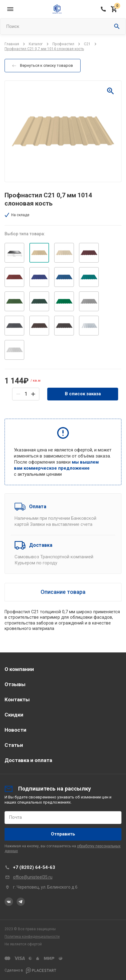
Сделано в (30, 971)
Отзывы (15, 684)
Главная (12, 44)
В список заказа (83, 394)
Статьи (14, 745)
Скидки (14, 715)
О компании (19, 669)
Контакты (17, 699)
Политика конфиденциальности (32, 937)
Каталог (36, 44)
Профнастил (63, 44)
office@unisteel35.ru (33, 877)
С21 (87, 44)
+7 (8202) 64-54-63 (34, 867)
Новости (15, 730)
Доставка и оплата (28, 760)
